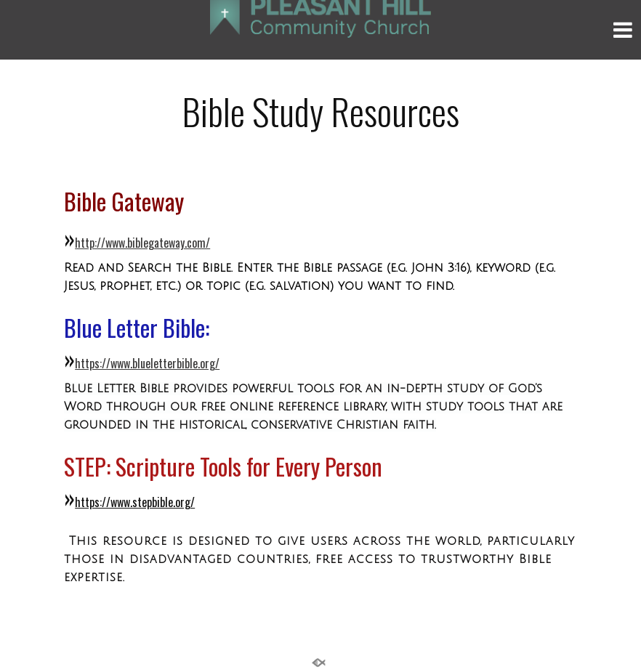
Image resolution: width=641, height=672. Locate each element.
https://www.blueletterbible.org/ (147, 363)
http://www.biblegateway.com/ (142, 243)
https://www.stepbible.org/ (135, 502)
